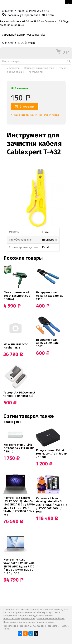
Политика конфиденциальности (19, 618)
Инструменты (36, 72)
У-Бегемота (13, 68)
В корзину (25, 107)
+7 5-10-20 (13, 43)
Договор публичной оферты (50, 618)
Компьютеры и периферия (39, 68)
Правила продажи (45, 622)
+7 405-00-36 (37, 11)
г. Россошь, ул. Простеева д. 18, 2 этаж (28, 15)
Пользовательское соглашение (19, 622)
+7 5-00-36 (13, 11)
